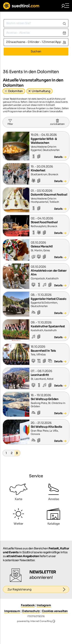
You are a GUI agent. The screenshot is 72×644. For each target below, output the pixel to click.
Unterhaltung (41, 91)
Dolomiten (15, 91)
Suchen (36, 51)
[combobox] (36, 23)
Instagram (44, 605)
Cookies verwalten (55, 611)
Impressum (12, 611)
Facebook (28, 605)
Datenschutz (31, 611)
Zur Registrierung (38, 589)
